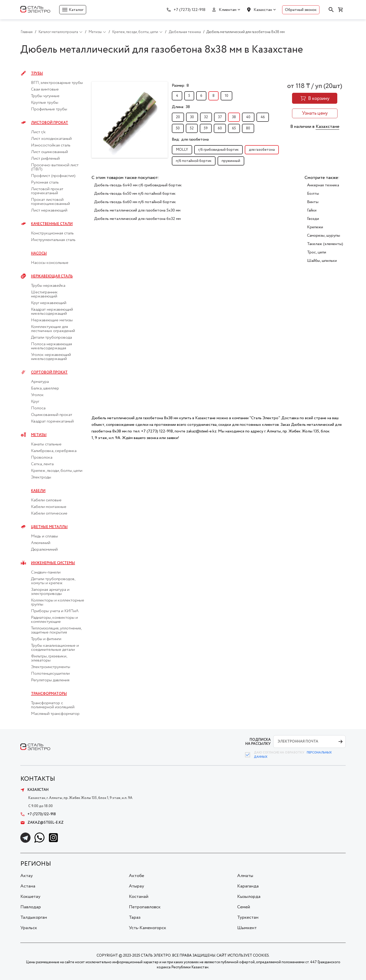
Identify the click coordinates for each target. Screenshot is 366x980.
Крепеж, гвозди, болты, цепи (57, 471)
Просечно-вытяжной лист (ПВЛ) (55, 167)
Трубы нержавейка (48, 286)
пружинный (231, 161)
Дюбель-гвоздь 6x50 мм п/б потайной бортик (135, 194)
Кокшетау (30, 897)
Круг (35, 402)
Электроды (41, 477)
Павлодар (31, 907)
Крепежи (315, 227)
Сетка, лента (42, 464)
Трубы (37, 73)
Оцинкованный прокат (52, 415)
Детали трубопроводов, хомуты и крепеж (53, 581)
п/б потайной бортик (194, 161)
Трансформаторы (49, 694)
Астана (28, 886)
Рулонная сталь (45, 183)
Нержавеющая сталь (52, 276)
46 (263, 117)
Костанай (139, 897)
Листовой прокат (50, 123)
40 (248, 117)
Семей (244, 907)
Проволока (42, 458)
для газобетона (262, 150)
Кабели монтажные (49, 507)
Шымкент (247, 928)
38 (234, 117)
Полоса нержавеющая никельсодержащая (51, 346)
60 (220, 128)
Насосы (39, 253)
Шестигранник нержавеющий (44, 294)
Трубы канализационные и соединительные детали (55, 648)
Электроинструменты (51, 667)
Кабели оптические (49, 514)
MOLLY (182, 150)
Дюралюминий (44, 550)
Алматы (245, 876)
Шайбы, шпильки (322, 261)
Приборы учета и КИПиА (55, 611)
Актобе (136, 876)
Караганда (248, 886)
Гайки (312, 210)
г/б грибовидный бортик (218, 150)
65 (234, 128)
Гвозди (313, 219)
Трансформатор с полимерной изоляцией (53, 705)
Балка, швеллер (45, 388)
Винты (313, 202)
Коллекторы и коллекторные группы (58, 602)
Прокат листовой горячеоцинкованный (50, 202)
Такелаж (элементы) (325, 244)
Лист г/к (38, 132)
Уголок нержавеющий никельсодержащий (51, 357)
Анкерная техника (323, 185)
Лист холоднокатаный (51, 139)
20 (178, 117)
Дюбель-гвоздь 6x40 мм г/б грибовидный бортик (138, 185)
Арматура (40, 382)
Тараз (135, 917)
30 (192, 117)
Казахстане (327, 127)
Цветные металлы (49, 527)
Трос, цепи (317, 252)
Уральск (29, 928)
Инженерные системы (53, 563)
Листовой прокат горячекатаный (47, 191)
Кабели (38, 491)
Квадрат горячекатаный (52, 421)
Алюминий (41, 543)
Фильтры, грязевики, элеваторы (49, 658)
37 (220, 117)
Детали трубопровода (51, 338)
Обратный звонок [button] (301, 10)
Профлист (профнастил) (53, 176)
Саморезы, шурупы (324, 236)
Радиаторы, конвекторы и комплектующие (54, 620)
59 (206, 128)
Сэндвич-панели (46, 572)
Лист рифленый (45, 159)
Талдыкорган (34, 917)
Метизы (39, 435)
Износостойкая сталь (51, 145)
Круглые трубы (45, 103)
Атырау (136, 886)
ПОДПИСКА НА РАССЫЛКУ (258, 742)
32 (206, 117)
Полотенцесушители (50, 674)
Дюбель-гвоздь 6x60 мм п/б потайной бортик (135, 202)
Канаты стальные (46, 444)
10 (226, 96)
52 (192, 128)
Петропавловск (145, 907)
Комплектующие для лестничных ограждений (53, 329)
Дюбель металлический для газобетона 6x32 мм (137, 219)
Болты (313, 194)
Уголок (37, 395)
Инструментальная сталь (53, 240)
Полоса (38, 408)
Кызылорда (249, 897)
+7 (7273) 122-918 (189, 10)
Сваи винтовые (45, 89)
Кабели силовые (46, 500)
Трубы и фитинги (46, 639)
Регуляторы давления (50, 680)
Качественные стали (52, 224)
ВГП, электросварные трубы (57, 83)
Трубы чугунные (45, 96)
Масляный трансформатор (55, 714)
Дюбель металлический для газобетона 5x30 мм (137, 210)
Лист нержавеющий (49, 210)
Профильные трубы (49, 109)
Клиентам (228, 10)
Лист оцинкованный (49, 152)
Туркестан (248, 917)
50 (178, 128)
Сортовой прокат (49, 372)
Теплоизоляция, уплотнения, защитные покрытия (56, 630)
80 (248, 128)
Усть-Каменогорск (148, 928)
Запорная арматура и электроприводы (50, 592)
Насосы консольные (50, 263)
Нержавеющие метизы (52, 320)
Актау (27, 876)
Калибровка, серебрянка (54, 451)
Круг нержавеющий (49, 303)
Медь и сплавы (44, 536)
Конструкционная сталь (52, 233)
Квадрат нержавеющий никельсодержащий (52, 312)
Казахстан (263, 10)
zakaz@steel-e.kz (42, 823)
